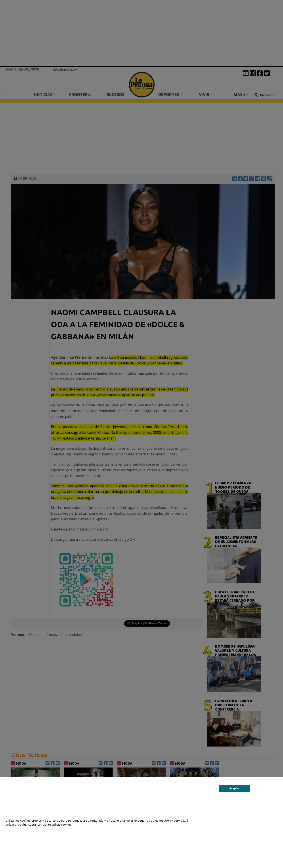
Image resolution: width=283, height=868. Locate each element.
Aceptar (234, 788)
